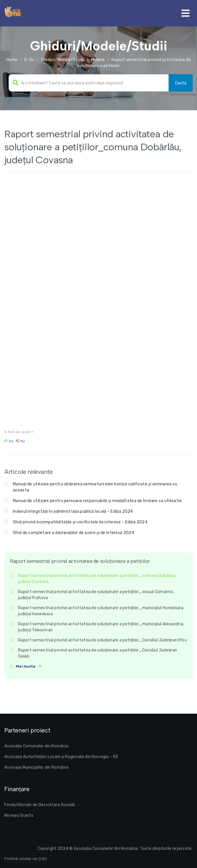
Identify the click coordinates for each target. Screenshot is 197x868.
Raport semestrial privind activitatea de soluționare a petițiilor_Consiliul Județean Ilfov (103, 640)
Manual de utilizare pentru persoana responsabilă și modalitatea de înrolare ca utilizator (98, 501)
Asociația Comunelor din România (36, 746)
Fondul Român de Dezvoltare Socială (40, 805)
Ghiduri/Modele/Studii (63, 60)
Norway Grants (19, 815)
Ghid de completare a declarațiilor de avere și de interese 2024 (74, 533)
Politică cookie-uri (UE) (26, 859)
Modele (98, 60)
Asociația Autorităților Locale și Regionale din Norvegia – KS (61, 757)
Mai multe (26, 666)
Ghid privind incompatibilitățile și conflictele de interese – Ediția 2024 (80, 522)
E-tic (29, 60)
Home (12, 60)
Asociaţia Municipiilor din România (36, 767)
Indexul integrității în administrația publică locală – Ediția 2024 (73, 511)
